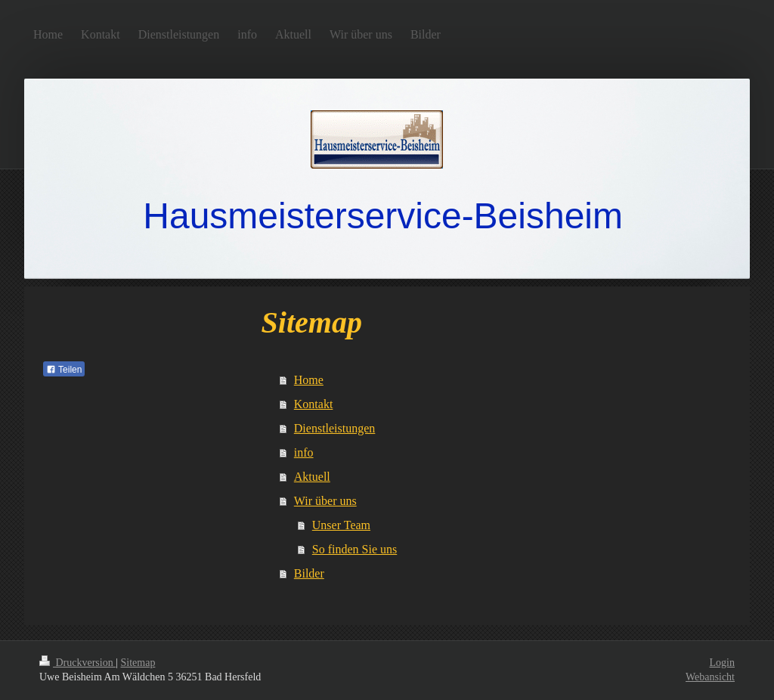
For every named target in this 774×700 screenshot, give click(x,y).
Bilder (309, 573)
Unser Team (341, 525)
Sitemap (138, 663)
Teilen (64, 370)
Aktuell (312, 477)
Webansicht (710, 677)
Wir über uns (325, 501)
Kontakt (314, 404)
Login (722, 663)
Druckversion (77, 663)
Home (309, 380)
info (304, 452)
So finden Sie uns (354, 549)
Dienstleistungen (335, 428)
